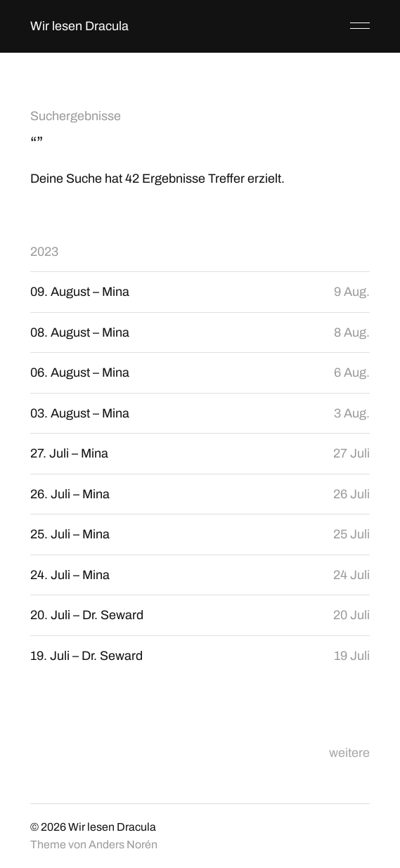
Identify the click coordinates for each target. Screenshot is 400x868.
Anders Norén (123, 844)
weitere (349, 753)
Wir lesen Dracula (79, 26)
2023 (44, 252)
